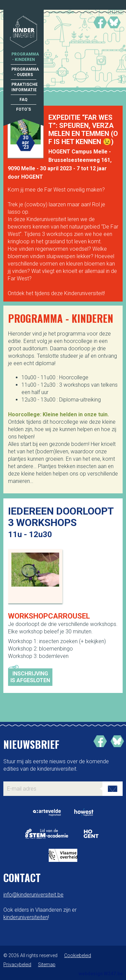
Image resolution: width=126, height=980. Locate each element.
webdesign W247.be (101, 974)
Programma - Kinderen (24, 57)
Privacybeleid (17, 965)
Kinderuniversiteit (24, 33)
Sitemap (47, 965)
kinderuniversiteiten (26, 917)
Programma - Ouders (24, 72)
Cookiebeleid (78, 955)
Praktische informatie (24, 87)
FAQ (24, 100)
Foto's (24, 109)
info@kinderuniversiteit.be (33, 895)
